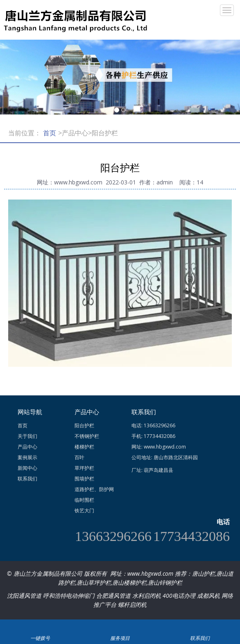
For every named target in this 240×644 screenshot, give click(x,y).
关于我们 (27, 436)
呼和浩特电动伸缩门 (69, 596)
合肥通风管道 (113, 596)
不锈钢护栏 (87, 436)
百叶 (79, 457)
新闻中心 (27, 468)
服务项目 (120, 627)
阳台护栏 (84, 425)
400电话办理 (179, 596)
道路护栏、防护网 (94, 489)
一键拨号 (40, 627)
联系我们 (27, 479)
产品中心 (27, 447)
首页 (50, 133)
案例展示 (27, 457)
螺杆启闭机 (132, 605)
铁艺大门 (84, 510)
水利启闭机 (147, 596)
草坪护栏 (84, 468)
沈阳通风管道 (24, 596)
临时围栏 (84, 500)
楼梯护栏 (84, 447)
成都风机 (208, 596)
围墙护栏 (84, 479)
